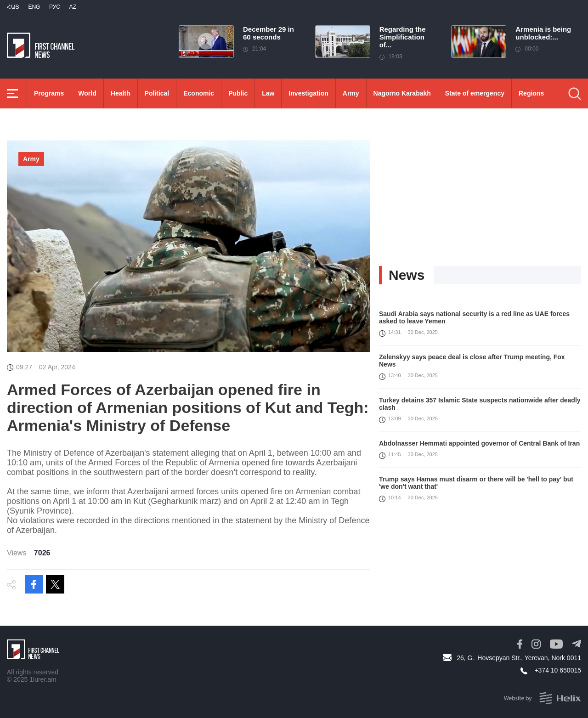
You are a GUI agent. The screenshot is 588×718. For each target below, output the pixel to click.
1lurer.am (43, 679)
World (87, 93)
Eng (34, 7)
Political (157, 93)
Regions (531, 93)
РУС (55, 7)
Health (121, 93)
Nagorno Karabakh (402, 93)
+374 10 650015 (558, 670)
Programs (49, 93)
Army (351, 93)
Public (238, 93)
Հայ (13, 7)
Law (268, 93)
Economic (199, 93)
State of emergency (475, 93)
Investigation (308, 93)
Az (72, 7)
